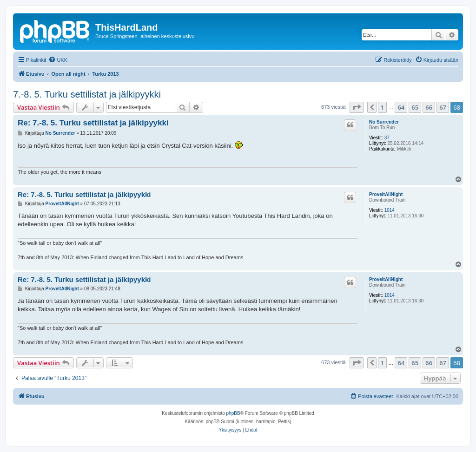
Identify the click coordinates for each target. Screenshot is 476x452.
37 (387, 138)
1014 (390, 210)
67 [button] (443, 107)
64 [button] (401, 107)
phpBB (233, 413)
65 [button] (415, 107)
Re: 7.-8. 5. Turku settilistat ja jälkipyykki (93, 123)
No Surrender (384, 122)
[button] (357, 107)
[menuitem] (58, 60)
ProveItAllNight (386, 194)
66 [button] (429, 107)
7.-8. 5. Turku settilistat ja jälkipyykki (87, 94)
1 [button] (382, 107)
